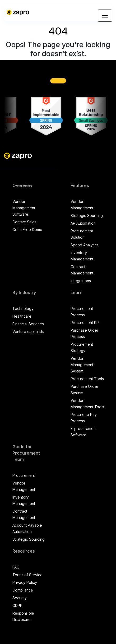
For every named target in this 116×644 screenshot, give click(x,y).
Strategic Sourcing (87, 216)
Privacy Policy (25, 582)
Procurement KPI (85, 323)
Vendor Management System (82, 365)
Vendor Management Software (24, 208)
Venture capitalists (28, 332)
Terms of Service (27, 575)
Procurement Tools (87, 379)
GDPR (17, 605)
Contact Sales (24, 222)
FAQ (16, 567)
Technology (23, 308)
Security (20, 598)
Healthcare (22, 316)
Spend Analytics (85, 245)
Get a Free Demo (27, 230)
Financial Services (28, 324)
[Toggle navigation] (105, 16)
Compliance (23, 590)
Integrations (81, 281)
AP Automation (83, 223)
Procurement (24, 475)
